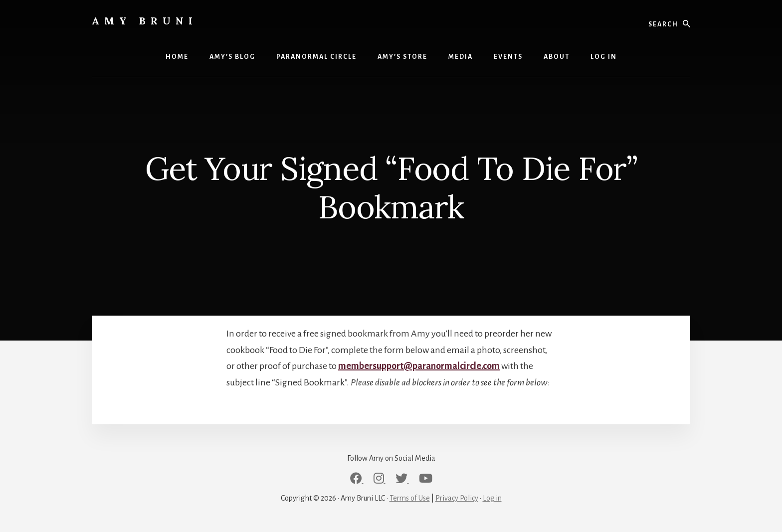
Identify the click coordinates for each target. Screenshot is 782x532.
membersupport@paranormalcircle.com (419, 366)
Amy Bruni (145, 21)
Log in (492, 498)
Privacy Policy (457, 498)
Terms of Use (410, 498)
